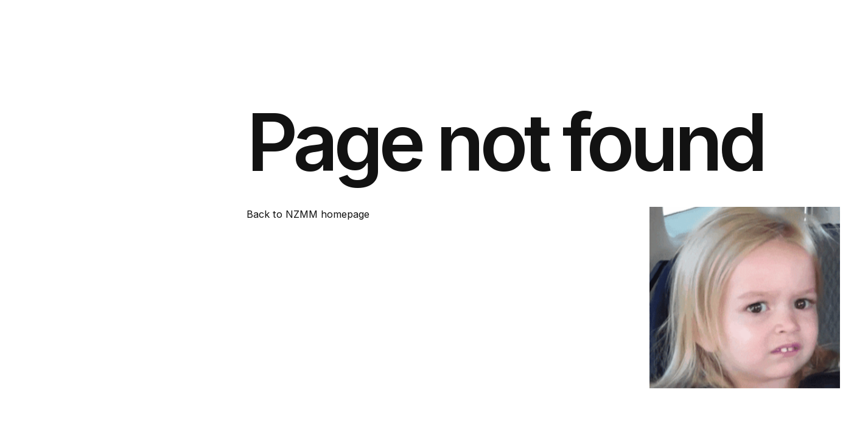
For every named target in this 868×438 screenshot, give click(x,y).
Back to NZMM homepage (308, 214)
